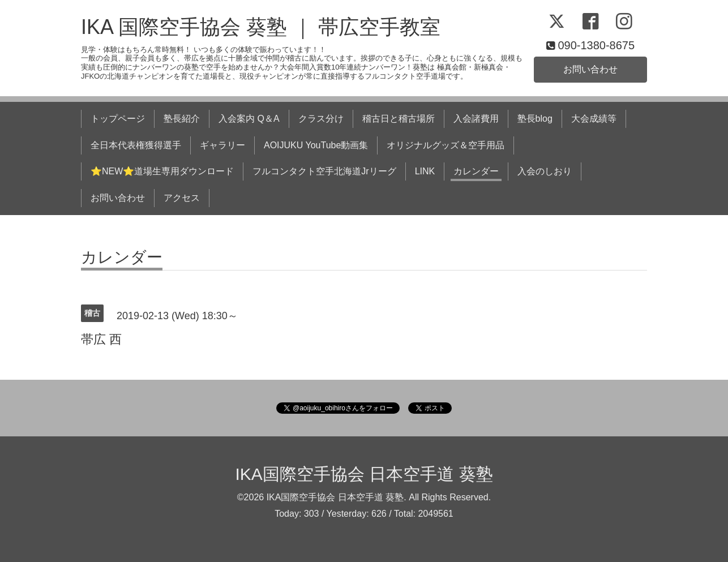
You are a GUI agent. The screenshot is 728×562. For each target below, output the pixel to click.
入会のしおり (545, 171)
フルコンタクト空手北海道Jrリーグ (324, 171)
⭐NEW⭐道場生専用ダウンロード (162, 171)
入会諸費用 (476, 119)
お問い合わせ (590, 69)
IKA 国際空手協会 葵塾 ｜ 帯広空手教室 (261, 27)
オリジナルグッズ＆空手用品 (446, 145)
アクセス (182, 198)
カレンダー (476, 171)
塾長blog (535, 119)
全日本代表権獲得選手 (136, 145)
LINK (425, 171)
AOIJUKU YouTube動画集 (316, 145)
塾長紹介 (182, 119)
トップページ (118, 119)
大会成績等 (594, 119)
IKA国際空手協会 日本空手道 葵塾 (364, 474)
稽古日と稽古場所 (399, 119)
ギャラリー (222, 145)
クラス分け (321, 119)
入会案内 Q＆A (249, 119)
